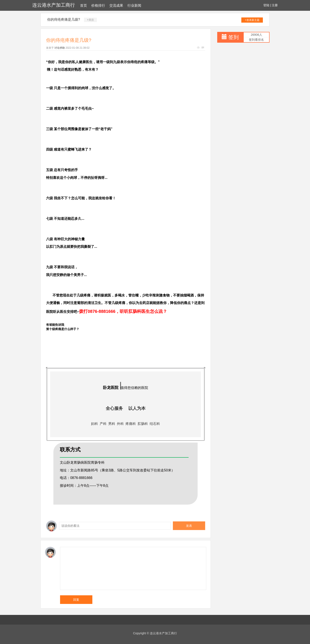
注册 (275, 5)
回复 (76, 600)
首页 (84, 5)
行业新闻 (134, 5)
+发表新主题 (252, 20)
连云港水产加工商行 (54, 5)
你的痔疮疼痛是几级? (64, 19)
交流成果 (116, 5)
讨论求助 (60, 48)
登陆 (266, 5)
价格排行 (98, 5)
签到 (234, 37)
